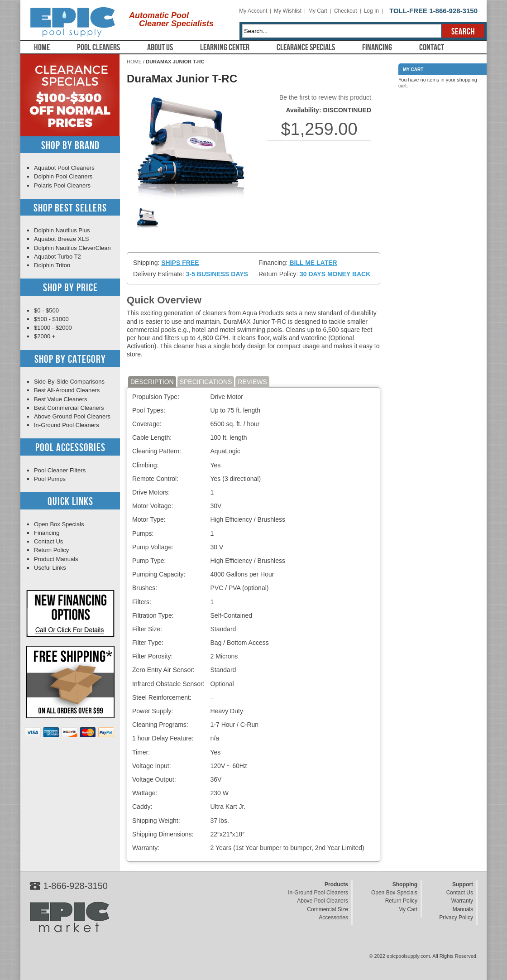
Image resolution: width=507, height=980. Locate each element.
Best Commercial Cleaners (69, 408)
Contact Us (48, 541)
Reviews (252, 382)
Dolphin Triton (52, 265)
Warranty (462, 901)
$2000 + (45, 336)
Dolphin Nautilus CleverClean (72, 248)
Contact (432, 48)
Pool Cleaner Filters (60, 470)
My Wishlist (288, 11)
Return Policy (51, 550)
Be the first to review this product (325, 97)
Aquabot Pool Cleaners (64, 168)
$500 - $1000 (51, 319)
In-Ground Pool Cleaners (67, 425)
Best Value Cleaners (61, 399)
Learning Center (225, 48)
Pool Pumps (50, 479)
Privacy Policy (456, 918)
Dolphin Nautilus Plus (62, 230)
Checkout (346, 11)
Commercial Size (328, 909)
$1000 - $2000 (53, 328)
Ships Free (180, 263)
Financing (377, 48)
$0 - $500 (46, 310)
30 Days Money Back (335, 274)
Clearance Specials (306, 48)
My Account (253, 11)
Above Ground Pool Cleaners (72, 416)
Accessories (333, 918)
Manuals (463, 909)
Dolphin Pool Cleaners (63, 176)
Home (42, 48)
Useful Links (50, 568)
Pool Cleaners (98, 48)
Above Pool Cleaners (323, 901)
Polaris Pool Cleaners (62, 185)
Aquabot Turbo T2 (57, 257)
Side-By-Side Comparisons (69, 382)
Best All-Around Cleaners (67, 390)
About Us (160, 48)
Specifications (206, 382)
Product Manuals (56, 559)
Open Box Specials (59, 524)
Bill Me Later (313, 263)
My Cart (318, 11)
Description (152, 382)
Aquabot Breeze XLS (61, 239)
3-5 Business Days (217, 274)
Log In (371, 11)
